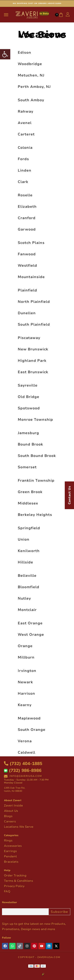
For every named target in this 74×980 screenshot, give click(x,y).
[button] (5, 54)
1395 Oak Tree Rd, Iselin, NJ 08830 (15, 789)
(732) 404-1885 (23, 764)
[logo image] (32, 15)
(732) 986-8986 (23, 771)
